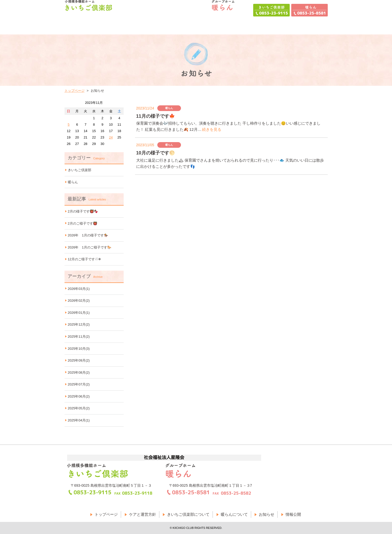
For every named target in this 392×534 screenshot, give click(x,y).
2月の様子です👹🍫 (83, 211)
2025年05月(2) (79, 408)
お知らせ (267, 514)
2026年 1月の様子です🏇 (88, 235)
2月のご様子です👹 (83, 223)
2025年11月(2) (79, 337)
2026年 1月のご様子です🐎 (90, 247)
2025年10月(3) (79, 349)
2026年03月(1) (79, 289)
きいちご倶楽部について (188, 514)
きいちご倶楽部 (80, 170)
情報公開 (293, 514)
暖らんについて (234, 514)
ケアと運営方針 (143, 514)
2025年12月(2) (79, 324)
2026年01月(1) (79, 313)
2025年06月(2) (79, 396)
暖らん (73, 182)
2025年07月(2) (79, 384)
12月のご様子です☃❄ (84, 259)
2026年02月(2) (79, 301)
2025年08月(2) (79, 372)
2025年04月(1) (79, 420)
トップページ (75, 91)
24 (111, 137)
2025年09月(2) (79, 360)
